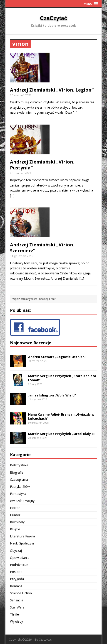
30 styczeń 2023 (21, 95)
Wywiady (16, 621)
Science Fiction (21, 593)
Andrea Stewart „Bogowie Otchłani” (57, 357)
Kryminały (17, 522)
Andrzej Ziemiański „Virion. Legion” (52, 90)
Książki (15, 529)
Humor (15, 515)
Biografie (17, 472)
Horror (15, 508)
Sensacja (17, 600)
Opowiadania (20, 558)
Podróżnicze (19, 565)
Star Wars (17, 607)
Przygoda (17, 579)
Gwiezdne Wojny (22, 501)
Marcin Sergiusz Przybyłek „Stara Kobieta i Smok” (62, 378)
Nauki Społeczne (22, 543)
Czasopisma (19, 479)
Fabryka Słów (20, 487)
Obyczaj (16, 551)
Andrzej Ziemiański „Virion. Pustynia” (42, 165)
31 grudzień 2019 (22, 256)
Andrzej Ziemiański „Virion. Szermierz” (42, 248)
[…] (75, 112)
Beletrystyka (19, 465)
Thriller (15, 614)
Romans (16, 586)
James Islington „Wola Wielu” (52, 395)
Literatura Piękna (22, 536)
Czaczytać (45, 640)
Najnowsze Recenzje (31, 343)
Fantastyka (18, 494)
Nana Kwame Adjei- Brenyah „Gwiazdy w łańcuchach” (61, 416)
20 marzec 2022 (21, 173)
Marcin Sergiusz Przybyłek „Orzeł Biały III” (62, 434)
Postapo (16, 572)
